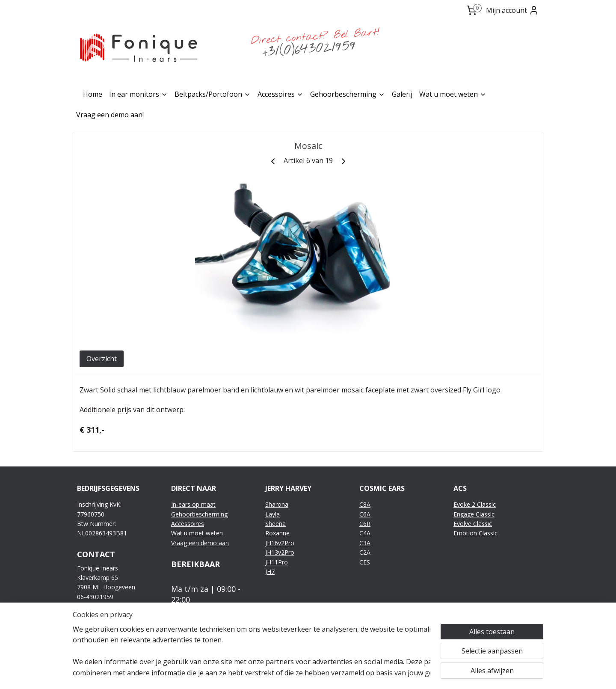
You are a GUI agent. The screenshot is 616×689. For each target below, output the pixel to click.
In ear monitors (138, 94)
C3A (365, 543)
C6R (365, 524)
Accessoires (280, 94)
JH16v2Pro (280, 543)
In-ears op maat (193, 504)
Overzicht (102, 359)
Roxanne (277, 533)
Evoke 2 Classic (475, 504)
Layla (272, 514)
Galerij (402, 94)
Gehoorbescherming (348, 94)
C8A (365, 504)
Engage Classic (474, 514)
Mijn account (512, 10)
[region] (252, 651)
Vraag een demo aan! (110, 115)
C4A (365, 533)
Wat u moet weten (453, 94)
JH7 (270, 572)
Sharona (277, 504)
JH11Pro (277, 562)
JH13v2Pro (280, 552)
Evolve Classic (473, 524)
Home (93, 94)
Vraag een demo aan (200, 543)
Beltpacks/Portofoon (213, 94)
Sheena (275, 524)
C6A (365, 514)
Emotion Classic (475, 533)
